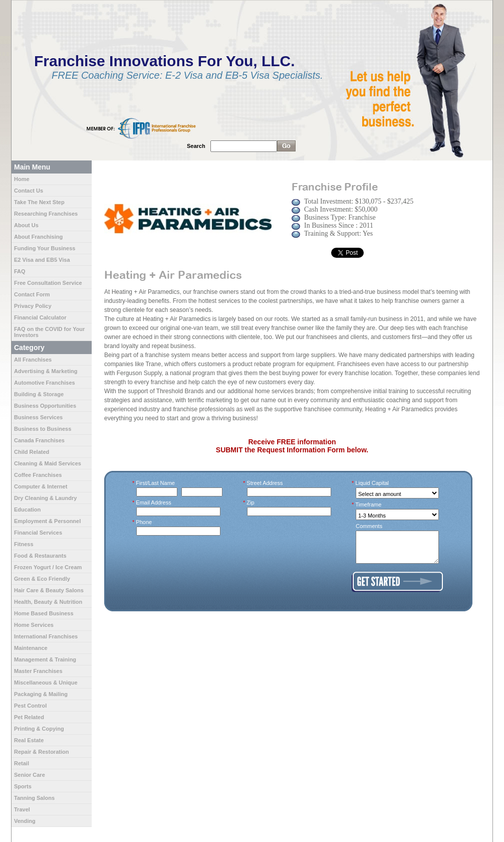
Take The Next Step (39, 202)
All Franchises (33, 360)
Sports (23, 786)
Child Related (32, 452)
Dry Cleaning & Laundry (45, 498)
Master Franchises (38, 671)
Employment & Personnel (47, 521)
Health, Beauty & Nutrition (48, 602)
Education (27, 510)
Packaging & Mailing (41, 694)
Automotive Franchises (45, 383)
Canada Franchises (39, 440)
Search (196, 146)
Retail (22, 763)
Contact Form (32, 294)
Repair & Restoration (41, 752)
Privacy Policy (33, 306)
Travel (22, 809)
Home (22, 179)
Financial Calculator (40, 317)
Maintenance (31, 648)
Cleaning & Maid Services (48, 463)
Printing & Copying (39, 729)
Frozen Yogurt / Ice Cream (48, 567)
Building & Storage (39, 394)
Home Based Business (44, 613)
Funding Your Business (45, 248)
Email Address (154, 502)
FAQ (20, 271)
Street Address (265, 483)
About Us (26, 225)
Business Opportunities (45, 406)
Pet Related (29, 717)
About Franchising (38, 237)
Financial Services (38, 533)
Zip (251, 502)
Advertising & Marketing (46, 371)
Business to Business (43, 429)
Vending (25, 821)
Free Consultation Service (48, 283)
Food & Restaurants (40, 556)
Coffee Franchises (38, 475)
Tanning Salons (34, 798)
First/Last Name (156, 483)
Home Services (34, 625)
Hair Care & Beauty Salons (49, 590)
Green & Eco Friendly (42, 579)
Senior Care (30, 775)
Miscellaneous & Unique (46, 683)
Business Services (38, 417)
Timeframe (368, 504)
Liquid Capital (372, 483)
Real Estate (29, 740)
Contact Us (29, 191)
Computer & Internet (41, 486)
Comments (369, 526)
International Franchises (46, 636)
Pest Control (30, 706)
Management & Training (45, 659)
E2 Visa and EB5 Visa (42, 260)
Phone (144, 522)
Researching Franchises (46, 214)
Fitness (24, 544)
